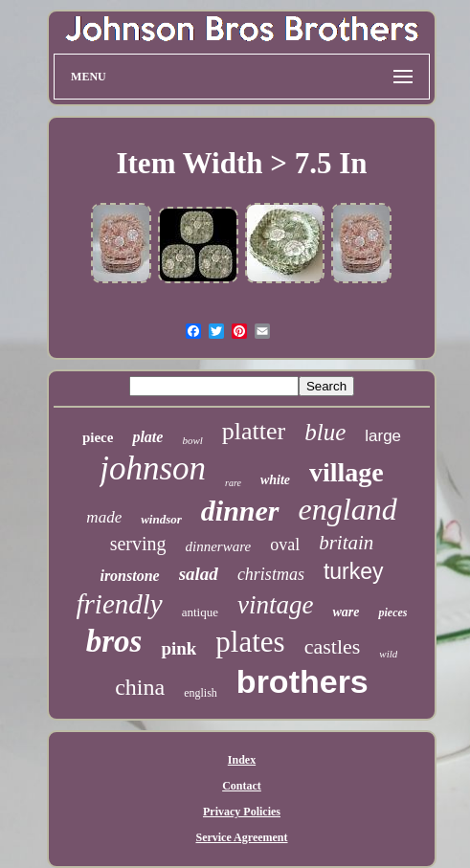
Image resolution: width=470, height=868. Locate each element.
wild (388, 654)
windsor (161, 519)
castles (333, 646)
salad (199, 574)
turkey (354, 571)
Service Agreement (241, 837)
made (104, 517)
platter (254, 431)
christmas (271, 574)
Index (242, 760)
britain (346, 543)
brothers (302, 681)
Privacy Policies (242, 812)
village (347, 472)
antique (200, 612)
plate (147, 437)
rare (233, 483)
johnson (153, 468)
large (383, 436)
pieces (392, 612)
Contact (242, 786)
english (201, 693)
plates (250, 642)
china (140, 687)
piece (98, 437)
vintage (275, 605)
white (275, 480)
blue (325, 432)
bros (114, 641)
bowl (192, 440)
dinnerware (219, 546)
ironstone (129, 576)
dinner (240, 511)
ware (346, 612)
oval (285, 545)
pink (179, 648)
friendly (120, 604)
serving (138, 544)
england (348, 509)
